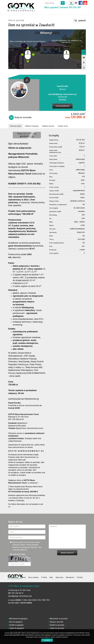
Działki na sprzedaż (57, 625)
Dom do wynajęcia (16, 622)
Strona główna (13, 577)
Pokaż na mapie (83, 63)
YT (85, 3)
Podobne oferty (63, 126)
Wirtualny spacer (83, 52)
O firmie (44, 577)
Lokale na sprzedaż (57, 628)
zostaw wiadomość (62, 106)
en (76, 3)
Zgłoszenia (59, 577)
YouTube (80, 577)
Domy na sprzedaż (57, 622)
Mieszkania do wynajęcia (19, 619)
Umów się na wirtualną (27, 135)
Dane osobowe (33, 577)
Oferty (23, 577)
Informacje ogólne (16, 126)
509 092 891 (75, 7)
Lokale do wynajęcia (17, 628)
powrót (82, 21)
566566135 (62, 100)
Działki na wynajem (17, 625)
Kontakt (20, 586)
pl (71, 3)
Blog (51, 577)
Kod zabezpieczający (18, 554)
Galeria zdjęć (83, 58)
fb (81, 3)
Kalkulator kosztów (48, 126)
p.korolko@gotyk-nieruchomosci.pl (62, 94)
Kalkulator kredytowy (32, 126)
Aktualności (70, 577)
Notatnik (11, 586)
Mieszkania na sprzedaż (59, 619)
